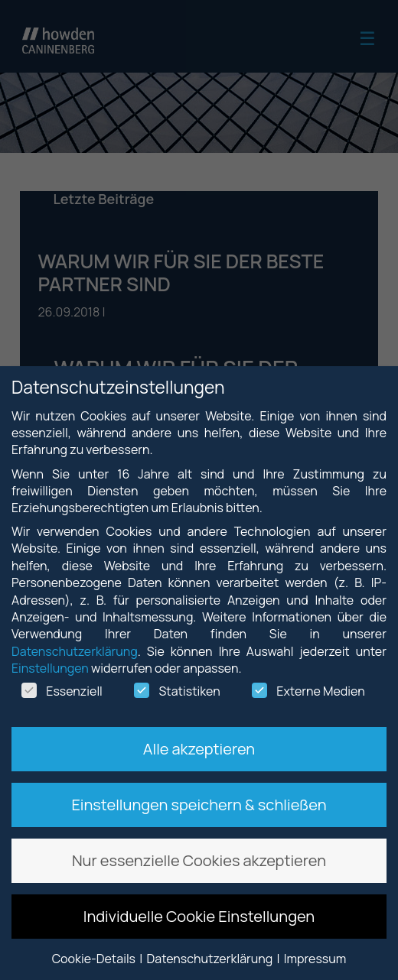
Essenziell (62, 691)
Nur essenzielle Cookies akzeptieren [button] (199, 860)
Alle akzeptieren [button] (199, 749)
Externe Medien (308, 691)
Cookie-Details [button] (95, 959)
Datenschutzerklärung (75, 651)
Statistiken (177, 691)
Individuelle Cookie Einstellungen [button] (199, 916)
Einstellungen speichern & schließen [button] (199, 805)
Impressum (315, 959)
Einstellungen (50, 668)
